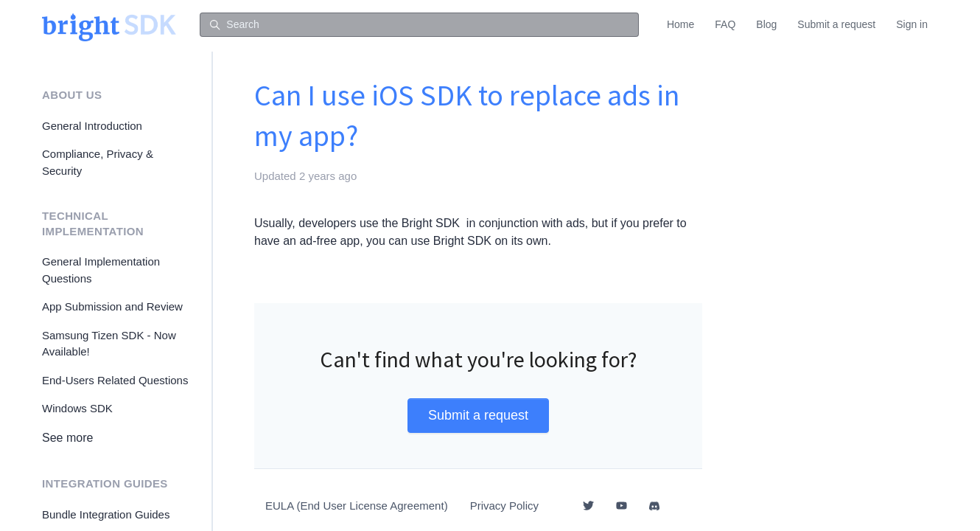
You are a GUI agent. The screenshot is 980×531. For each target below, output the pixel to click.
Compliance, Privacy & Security (98, 162)
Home (680, 24)
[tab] (478, 271)
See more (67, 438)
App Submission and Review (112, 306)
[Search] (419, 25)
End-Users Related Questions (115, 380)
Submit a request (836, 24)
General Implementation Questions (101, 270)
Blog (766, 24)
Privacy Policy (504, 506)
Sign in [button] (912, 24)
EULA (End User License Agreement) (357, 506)
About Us (72, 95)
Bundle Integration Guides (106, 514)
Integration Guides (105, 483)
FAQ (725, 24)
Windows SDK (77, 408)
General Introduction (92, 126)
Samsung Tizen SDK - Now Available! (109, 344)
